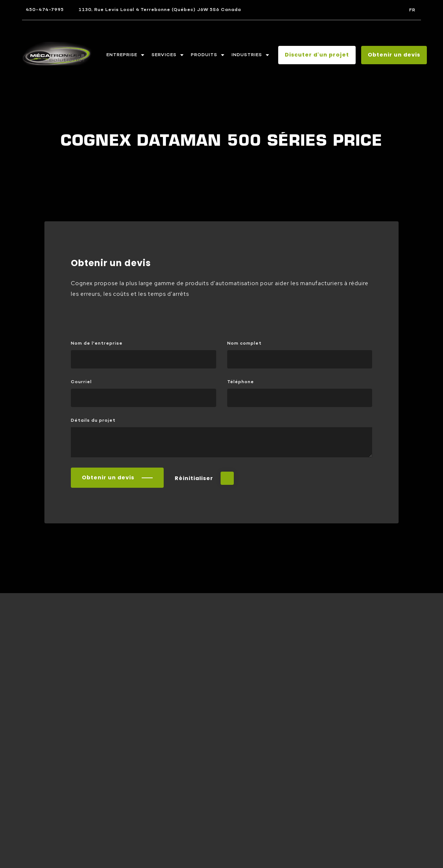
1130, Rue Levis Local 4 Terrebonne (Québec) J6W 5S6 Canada (160, 10)
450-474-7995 (45, 10)
